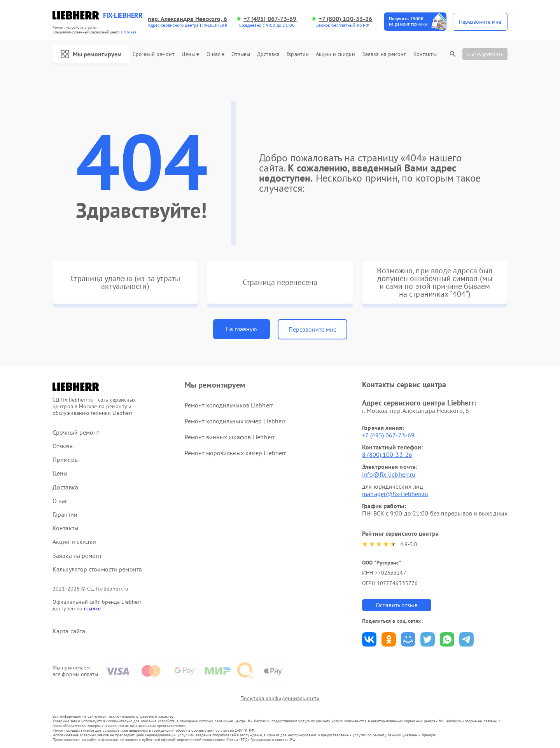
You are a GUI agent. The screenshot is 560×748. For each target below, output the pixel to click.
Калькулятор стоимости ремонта (97, 569)
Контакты (425, 54)
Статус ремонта (485, 54)
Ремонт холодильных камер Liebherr (235, 421)
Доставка (268, 54)
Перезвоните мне (312, 329)
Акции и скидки (335, 54)
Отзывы (241, 54)
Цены (190, 54)
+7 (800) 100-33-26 (345, 19)
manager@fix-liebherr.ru (395, 494)
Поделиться (369, 639)
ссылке (92, 608)
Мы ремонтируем (91, 54)
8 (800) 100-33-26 (387, 454)
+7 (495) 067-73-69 (270, 19)
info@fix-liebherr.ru (389, 474)
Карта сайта (69, 631)
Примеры (66, 460)
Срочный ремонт (153, 54)
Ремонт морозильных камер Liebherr (235, 453)
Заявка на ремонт (384, 54)
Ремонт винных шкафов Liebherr (230, 437)
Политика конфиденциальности (280, 698)
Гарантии (298, 54)
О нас (216, 54)
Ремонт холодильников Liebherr (229, 405)
